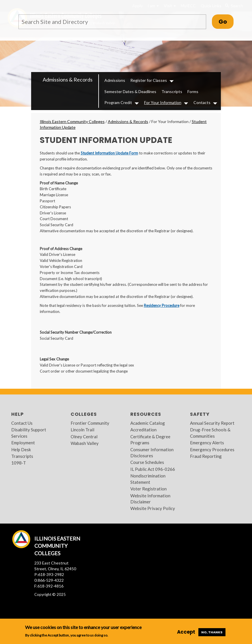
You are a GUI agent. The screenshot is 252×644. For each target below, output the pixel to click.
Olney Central (84, 437)
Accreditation (143, 430)
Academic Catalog (148, 423)
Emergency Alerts (207, 443)
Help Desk (21, 450)
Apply (138, 6)
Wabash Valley (85, 443)
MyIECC (188, 6)
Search (234, 6)
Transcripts (172, 91)
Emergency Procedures (212, 450)
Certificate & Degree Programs (150, 440)
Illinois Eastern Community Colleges (72, 121)
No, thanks (212, 632)
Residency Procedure (162, 305)
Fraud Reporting (206, 456)
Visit (170, 6)
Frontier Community (90, 423)
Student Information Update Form (109, 153)
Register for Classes (149, 80)
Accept (186, 632)
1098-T (19, 463)
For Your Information (163, 102)
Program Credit (118, 102)
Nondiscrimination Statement (148, 479)
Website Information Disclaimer (150, 499)
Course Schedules (147, 462)
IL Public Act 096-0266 (153, 469)
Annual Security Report (212, 423)
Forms (193, 91)
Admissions (115, 80)
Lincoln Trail (82, 430)
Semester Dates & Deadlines (130, 91)
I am (153, 6)
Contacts (202, 102)
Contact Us (22, 423)
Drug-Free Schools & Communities (210, 433)
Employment (23, 443)
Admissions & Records (68, 80)
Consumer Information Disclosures (152, 453)
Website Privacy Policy (153, 508)
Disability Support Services (29, 433)
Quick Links (211, 6)
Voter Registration (148, 489)
